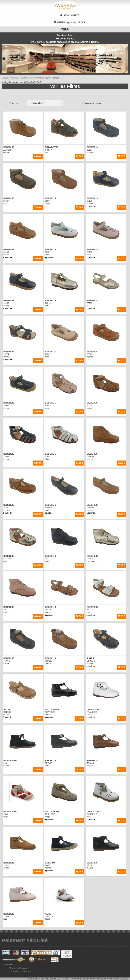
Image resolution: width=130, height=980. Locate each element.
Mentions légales (18, 968)
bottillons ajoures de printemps (35, 78)
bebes (15, 78)
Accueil (6, 78)
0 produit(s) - (69, 22)
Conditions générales (20, 971)
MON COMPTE (72, 15)
